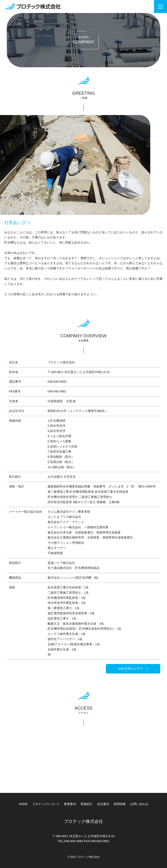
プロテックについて (46, 804)
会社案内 (103, 804)
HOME (23, 804)
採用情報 (120, 804)
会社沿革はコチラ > (133, 669)
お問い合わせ (139, 804)
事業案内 (70, 804)
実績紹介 (87, 804)
